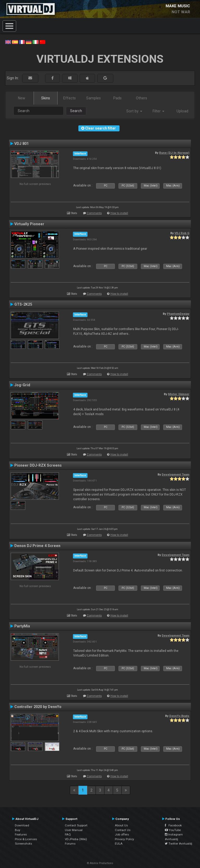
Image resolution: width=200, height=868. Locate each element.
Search (76, 111)
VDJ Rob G (182, 233)
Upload (182, 111)
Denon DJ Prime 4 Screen (37, 546)
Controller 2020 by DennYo (38, 707)
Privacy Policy (124, 839)
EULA (119, 844)
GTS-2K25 (23, 304)
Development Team (176, 474)
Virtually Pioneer (29, 224)
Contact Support (76, 825)
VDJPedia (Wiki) (76, 839)
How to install (119, 213)
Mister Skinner (179, 394)
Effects (70, 98)
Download (22, 825)
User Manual (74, 830)
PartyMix (22, 626)
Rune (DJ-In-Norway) (174, 153)
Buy (18, 830)
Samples (93, 98)
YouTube (173, 830)
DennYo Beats (179, 716)
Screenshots (23, 844)
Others (142, 98)
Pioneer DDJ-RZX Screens (38, 465)
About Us (121, 825)
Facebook (173, 825)
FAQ (68, 834)
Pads (117, 98)
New (22, 98)
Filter (158, 111)
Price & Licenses (26, 839)
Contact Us (123, 830)
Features (21, 834)
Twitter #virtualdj (179, 844)
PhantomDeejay (178, 314)
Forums (70, 844)
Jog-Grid (22, 385)
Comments (94, 213)
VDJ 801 (21, 144)
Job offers (122, 834)
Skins (46, 98)
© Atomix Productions (100, 863)
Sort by (134, 111)
